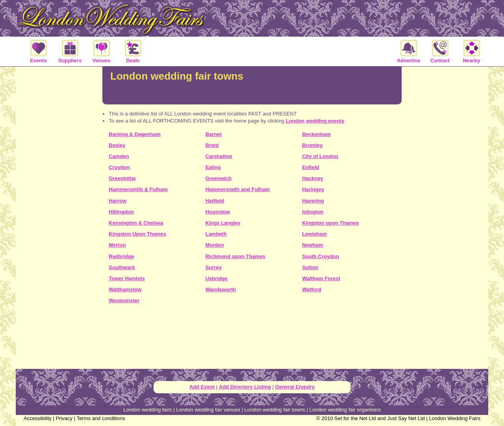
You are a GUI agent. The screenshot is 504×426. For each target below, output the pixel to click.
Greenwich (219, 178)
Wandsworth (221, 289)
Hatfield (215, 201)
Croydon (119, 167)
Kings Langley (223, 223)
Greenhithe (122, 178)
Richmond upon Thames (235, 256)
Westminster (124, 300)
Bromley (312, 145)
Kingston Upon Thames (137, 234)
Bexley (117, 145)
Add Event (202, 387)
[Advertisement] (252, 339)
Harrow (118, 201)
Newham (312, 245)
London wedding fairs (148, 410)
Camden (119, 156)
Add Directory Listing (245, 387)
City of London (320, 156)
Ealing (213, 167)
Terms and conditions (101, 418)
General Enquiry (295, 387)
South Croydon (321, 256)
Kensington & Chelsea (136, 223)
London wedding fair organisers (345, 410)
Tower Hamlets (127, 278)
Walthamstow (125, 289)
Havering (313, 201)
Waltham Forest (321, 278)
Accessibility (38, 418)
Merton (117, 245)
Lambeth (216, 234)
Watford (312, 289)
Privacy (64, 418)
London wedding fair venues (208, 410)
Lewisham (314, 234)
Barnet (214, 134)
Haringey (313, 189)
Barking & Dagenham (134, 134)
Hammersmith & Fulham (138, 189)
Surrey (214, 267)
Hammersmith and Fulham (238, 189)
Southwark (122, 267)
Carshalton (219, 156)
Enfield (310, 167)
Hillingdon (121, 212)
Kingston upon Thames (330, 223)
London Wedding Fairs (455, 418)
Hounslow (218, 212)
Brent (212, 145)
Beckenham (316, 134)
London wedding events (315, 121)
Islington (313, 212)
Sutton (310, 267)
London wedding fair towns (275, 410)
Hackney (312, 178)
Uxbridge (217, 278)
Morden (215, 245)
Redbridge (121, 256)
